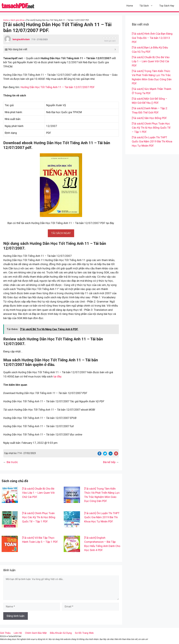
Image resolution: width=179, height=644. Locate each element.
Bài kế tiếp (109, 462)
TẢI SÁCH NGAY (61, 233)
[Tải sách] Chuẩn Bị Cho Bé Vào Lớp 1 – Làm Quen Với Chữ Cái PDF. (38, 493)
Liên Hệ (18, 633)
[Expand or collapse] (115, 49)
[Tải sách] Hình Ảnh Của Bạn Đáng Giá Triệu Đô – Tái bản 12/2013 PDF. (152, 38)
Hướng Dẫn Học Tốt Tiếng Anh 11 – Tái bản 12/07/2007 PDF (58, 87)
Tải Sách (148, 6)
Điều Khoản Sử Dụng (61, 633)
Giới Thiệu (5, 633)
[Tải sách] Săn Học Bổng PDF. (149, 118)
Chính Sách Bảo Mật (36, 633)
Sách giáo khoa (17, 20)
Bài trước (12, 462)
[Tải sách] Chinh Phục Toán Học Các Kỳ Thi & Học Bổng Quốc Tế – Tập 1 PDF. (39, 517)
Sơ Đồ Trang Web (84, 633)
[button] (61, 233)
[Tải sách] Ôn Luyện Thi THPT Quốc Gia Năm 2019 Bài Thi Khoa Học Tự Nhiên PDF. (102, 517)
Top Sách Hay (167, 6)
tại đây (57, 376)
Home (130, 6)
